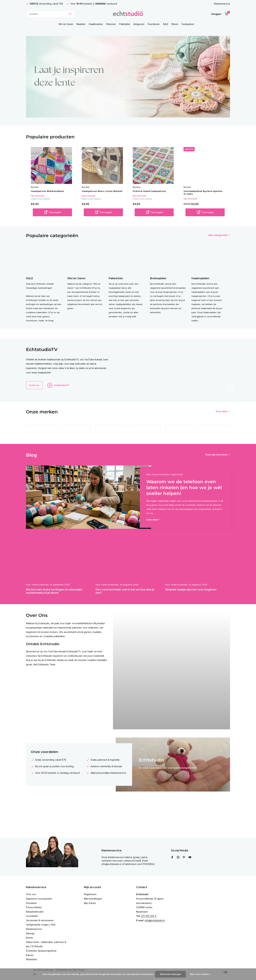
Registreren (90, 894)
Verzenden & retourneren (40, 920)
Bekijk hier (36, 396)
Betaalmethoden (35, 912)
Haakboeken (96, 24)
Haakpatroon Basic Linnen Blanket (100, 193)
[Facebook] (172, 857)
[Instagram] (178, 857)
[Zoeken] (50, 14)
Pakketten (125, 24)
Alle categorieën (218, 239)
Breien (29, 938)
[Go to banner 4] (128, 77)
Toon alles (222, 422)
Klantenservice (222, 4)
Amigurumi (139, 24)
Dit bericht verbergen (170, 974)
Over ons (31, 894)
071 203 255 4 (149, 916)
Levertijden (32, 916)
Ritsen (175, 24)
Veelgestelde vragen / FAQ (41, 925)
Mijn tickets (90, 903)
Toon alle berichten (216, 471)
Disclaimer (31, 903)
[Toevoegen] (52, 216)
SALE (166, 24)
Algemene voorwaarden (39, 899)
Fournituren (154, 24)
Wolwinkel (31, 959)
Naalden (81, 24)
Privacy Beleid (34, 907)
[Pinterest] (184, 857)
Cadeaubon (188, 24)
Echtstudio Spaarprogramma (41, 951)
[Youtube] (190, 857)
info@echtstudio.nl (155, 920)
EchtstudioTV (63, 396)
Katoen (30, 955)
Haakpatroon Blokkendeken (50, 191)
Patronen (111, 24)
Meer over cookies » (200, 974)
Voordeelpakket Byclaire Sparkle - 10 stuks (200, 193)
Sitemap (30, 933)
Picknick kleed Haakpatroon (152, 191)
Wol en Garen (66, 24)
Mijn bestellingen (93, 899)
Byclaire (35, 187)
